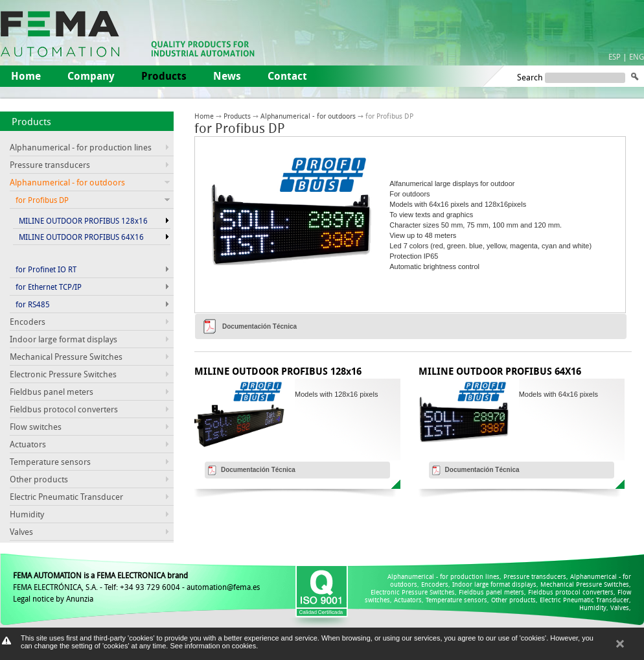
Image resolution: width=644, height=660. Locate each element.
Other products (39, 479)
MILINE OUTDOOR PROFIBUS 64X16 (81, 237)
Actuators (28, 444)
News (227, 76)
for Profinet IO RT (46, 269)
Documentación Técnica (259, 326)
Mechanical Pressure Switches (66, 357)
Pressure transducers (50, 165)
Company (91, 76)
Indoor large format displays (63, 339)
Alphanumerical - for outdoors (308, 116)
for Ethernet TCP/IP (49, 287)
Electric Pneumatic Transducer (66, 497)
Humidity (27, 514)
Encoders (28, 322)
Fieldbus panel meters (52, 392)
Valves (21, 532)
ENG (637, 56)
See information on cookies (213, 646)
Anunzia (80, 598)
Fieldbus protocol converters (64, 409)
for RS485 (33, 304)
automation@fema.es (223, 587)
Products (31, 121)
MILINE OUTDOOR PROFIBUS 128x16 (83, 220)
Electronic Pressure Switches (63, 374)
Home (26, 76)
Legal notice (33, 598)
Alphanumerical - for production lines (81, 147)
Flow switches (36, 427)
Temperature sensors (50, 462)
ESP (615, 56)
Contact (287, 76)
